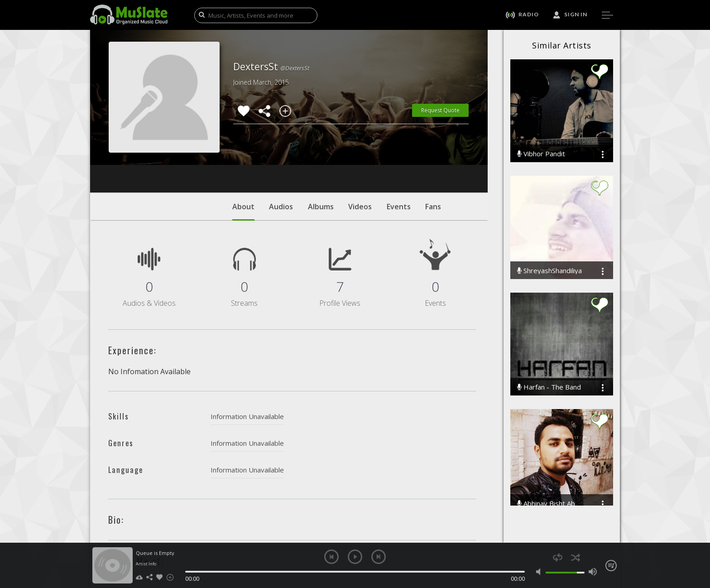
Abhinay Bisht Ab (546, 504)
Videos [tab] (360, 152)
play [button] (355, 557)
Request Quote (440, 110)
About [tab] (243, 156)
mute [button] (540, 572)
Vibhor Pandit (541, 154)
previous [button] (331, 557)
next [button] (379, 557)
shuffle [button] (575, 557)
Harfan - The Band (549, 387)
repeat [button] (558, 557)
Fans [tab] (433, 152)
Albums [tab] (321, 152)
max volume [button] (592, 572)
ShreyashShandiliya (549, 271)
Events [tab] (399, 152)
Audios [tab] (281, 152)
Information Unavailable (247, 361)
